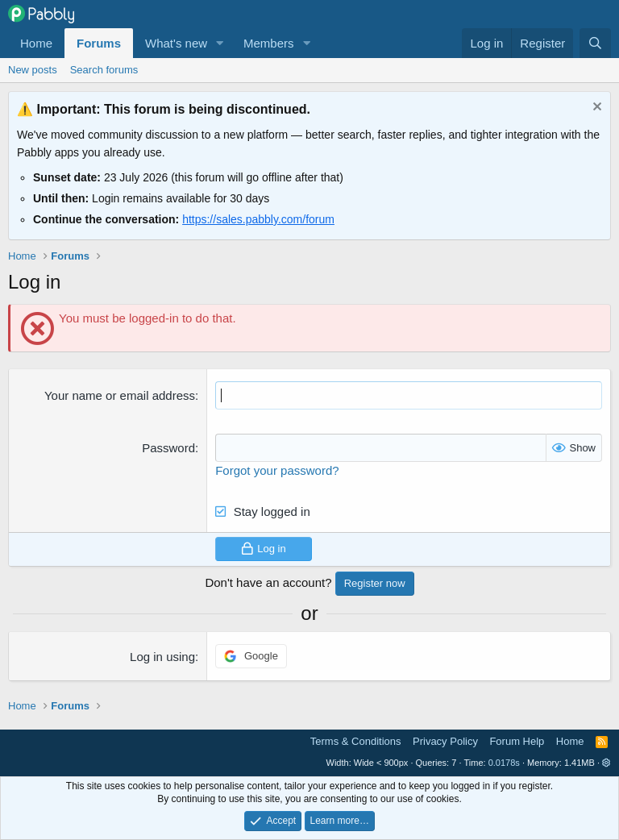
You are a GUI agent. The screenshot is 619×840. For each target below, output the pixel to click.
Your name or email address (120, 395)
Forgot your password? (277, 470)
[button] (220, 43)
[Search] (595, 43)
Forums (99, 43)
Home (36, 43)
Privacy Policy (445, 741)
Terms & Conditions (356, 741)
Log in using (162, 657)
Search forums (104, 70)
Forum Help (517, 741)
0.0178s (504, 763)
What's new (176, 43)
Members (269, 43)
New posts (33, 70)
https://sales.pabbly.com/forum (258, 219)
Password (168, 448)
